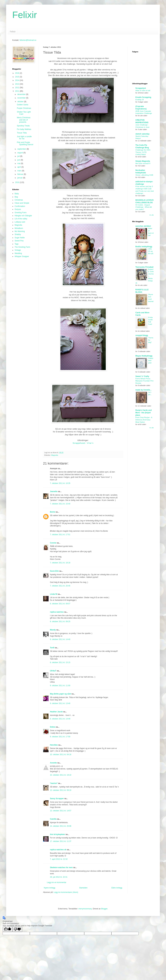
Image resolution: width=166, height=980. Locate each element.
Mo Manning (20, 231)
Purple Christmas (24, 108)
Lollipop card (20, 222)
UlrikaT (53, 671)
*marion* (54, 783)
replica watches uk (58, 850)
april (19, 167)
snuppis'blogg (142, 335)
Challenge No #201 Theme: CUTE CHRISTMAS (143, 152)
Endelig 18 (140, 100)
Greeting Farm (21, 213)
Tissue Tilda (22, 133)
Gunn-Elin (54, 571)
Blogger (104, 909)
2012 (18, 88)
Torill (52, 648)
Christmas (19, 200)
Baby (17, 194)
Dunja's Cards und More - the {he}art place (144, 413)
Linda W (54, 594)
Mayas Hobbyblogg (144, 356)
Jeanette (54, 491)
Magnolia (55, 455)
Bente (52, 512)
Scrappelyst (141, 88)
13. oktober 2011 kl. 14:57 (61, 811)
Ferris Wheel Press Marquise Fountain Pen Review (144, 381)
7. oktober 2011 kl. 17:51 (60, 535)
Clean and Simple (22, 203)
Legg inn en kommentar (57, 882)
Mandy (53, 630)
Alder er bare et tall (143, 91)
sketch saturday (142, 134)
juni (19, 160)
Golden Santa (23, 105)
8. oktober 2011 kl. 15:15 (60, 662)
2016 (18, 73)
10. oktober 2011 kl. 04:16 (61, 755)
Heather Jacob (56, 712)
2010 (18, 182)
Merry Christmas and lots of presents (24, 120)
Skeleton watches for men (61, 867)
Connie (53, 543)
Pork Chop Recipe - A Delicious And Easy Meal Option (144, 420)
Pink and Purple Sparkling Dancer (25, 143)
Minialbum (19, 228)
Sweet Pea (19, 241)
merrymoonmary (85, 909)
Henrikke (54, 745)
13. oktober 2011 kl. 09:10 (61, 790)
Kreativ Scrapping (143, 97)
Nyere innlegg (49, 888)
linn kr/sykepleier (57, 834)
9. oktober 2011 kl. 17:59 (60, 737)
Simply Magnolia (143, 161)
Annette (53, 763)
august (20, 153)
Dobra (53, 727)
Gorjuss (18, 209)
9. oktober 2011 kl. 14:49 (60, 719)
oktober (21, 102)
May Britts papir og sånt (60, 694)
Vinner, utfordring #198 (144, 175)
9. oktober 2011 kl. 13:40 (60, 703)
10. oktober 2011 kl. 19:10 (61, 775)
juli (19, 156)
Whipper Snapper (22, 256)
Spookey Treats (23, 126)
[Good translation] (8, 929)
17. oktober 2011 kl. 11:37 (61, 841)
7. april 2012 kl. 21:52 (59, 859)
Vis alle (151, 215)
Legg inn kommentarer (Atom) (66, 892)
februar (21, 174)
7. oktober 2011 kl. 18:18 (60, 563)
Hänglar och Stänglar (23, 216)
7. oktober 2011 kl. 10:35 (60, 483)
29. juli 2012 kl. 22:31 (59, 877)
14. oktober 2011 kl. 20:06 (61, 826)
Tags (17, 244)
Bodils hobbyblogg (144, 247)
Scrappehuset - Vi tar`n (83, 443)
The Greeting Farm (22, 247)
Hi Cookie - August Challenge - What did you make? (144, 207)
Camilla (53, 819)
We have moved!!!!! (143, 163)
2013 (18, 84)
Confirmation (20, 206)
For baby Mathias (24, 129)
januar (20, 178)
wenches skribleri (143, 226)
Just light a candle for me (24, 138)
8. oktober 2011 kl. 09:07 (60, 604)
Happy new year (151, 360)
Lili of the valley (21, 219)
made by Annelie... (143, 390)
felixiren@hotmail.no (28, 40)
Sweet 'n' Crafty (142, 376)
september (22, 149)
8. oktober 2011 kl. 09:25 (60, 622)
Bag (16, 197)
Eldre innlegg (117, 888)
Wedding (18, 253)
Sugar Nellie (20, 238)
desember (22, 94)
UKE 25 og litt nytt (151, 251)
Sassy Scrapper (57, 799)
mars (20, 171)
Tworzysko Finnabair (144, 267)
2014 (18, 80)
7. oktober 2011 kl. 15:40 (60, 504)
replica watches (57, 612)
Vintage (18, 250)
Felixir (25, 15)
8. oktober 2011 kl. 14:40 (60, 639)
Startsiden (83, 888)
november (22, 98)
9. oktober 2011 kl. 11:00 (60, 686)
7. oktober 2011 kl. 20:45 (60, 586)
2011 (18, 91)
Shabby (18, 234)
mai (19, 163)
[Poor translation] (17, 929)
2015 (18, 77)
